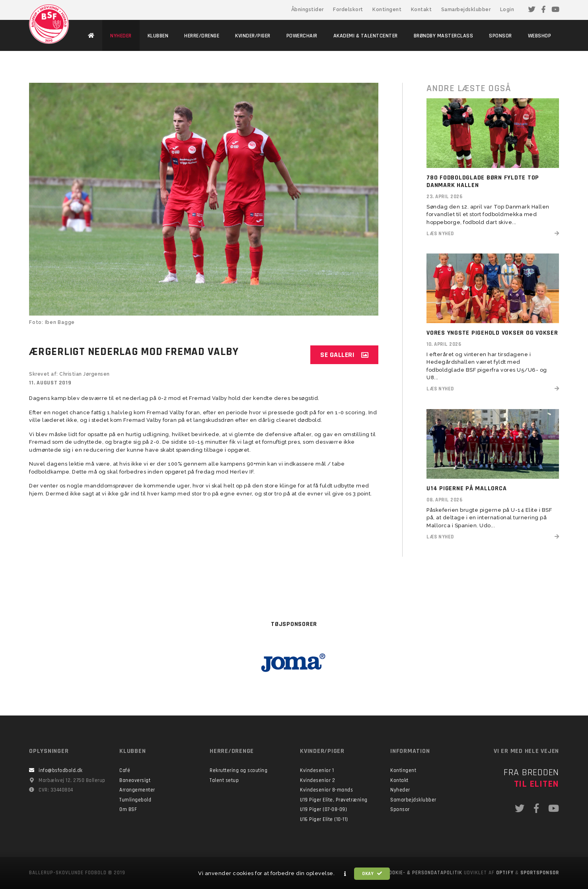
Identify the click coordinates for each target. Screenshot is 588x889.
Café (125, 770)
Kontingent (387, 10)
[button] (345, 874)
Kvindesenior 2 (317, 780)
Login (507, 10)
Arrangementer (137, 790)
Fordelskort (348, 10)
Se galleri (344, 355)
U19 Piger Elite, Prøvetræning (334, 800)
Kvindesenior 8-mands (326, 790)
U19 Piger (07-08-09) (323, 809)
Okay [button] (372, 874)
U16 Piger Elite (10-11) (324, 819)
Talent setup (224, 780)
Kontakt (422, 10)
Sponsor (400, 809)
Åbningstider (308, 10)
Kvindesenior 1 (317, 770)
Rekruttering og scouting (239, 770)
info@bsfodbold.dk (61, 770)
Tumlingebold (135, 800)
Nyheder (400, 790)
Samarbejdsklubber (466, 10)
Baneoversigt (135, 780)
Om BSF (128, 809)
